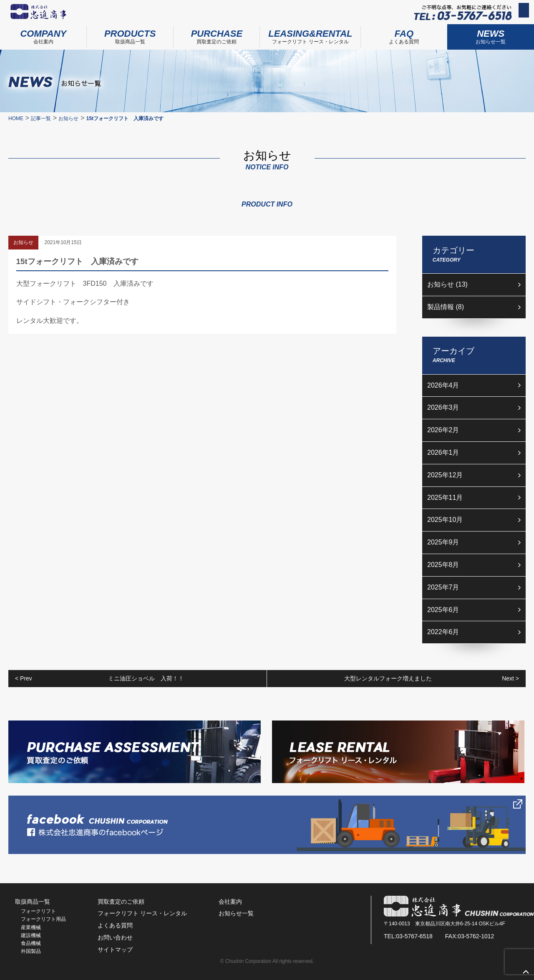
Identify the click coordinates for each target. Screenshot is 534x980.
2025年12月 (445, 475)
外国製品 (31, 951)
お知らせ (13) (447, 284)
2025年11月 (445, 498)
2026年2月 (443, 430)
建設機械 (31, 935)
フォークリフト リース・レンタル (310, 34)
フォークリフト (38, 911)
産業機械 (31, 927)
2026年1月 (443, 452)
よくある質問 (404, 34)
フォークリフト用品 (43, 919)
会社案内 (43, 34)
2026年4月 (443, 385)
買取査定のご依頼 (217, 34)
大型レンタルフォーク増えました (432, 679)
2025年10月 (445, 520)
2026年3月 (443, 407)
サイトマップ (115, 950)
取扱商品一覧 (130, 34)
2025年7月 (443, 587)
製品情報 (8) (446, 307)
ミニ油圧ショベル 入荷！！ (99, 679)
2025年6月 (443, 610)
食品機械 (31, 943)
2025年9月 (443, 542)
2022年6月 (443, 632)
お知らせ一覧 (236, 913)
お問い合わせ (506, 13)
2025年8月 (443, 565)
